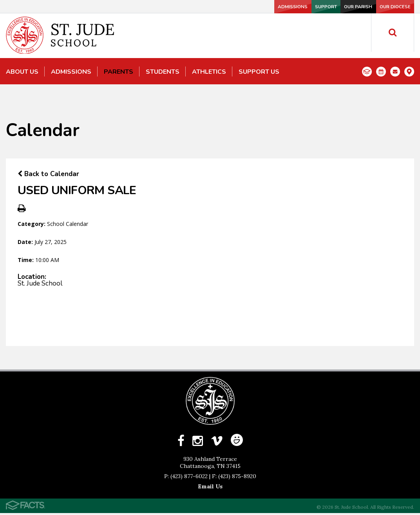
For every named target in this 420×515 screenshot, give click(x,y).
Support (284, 6)
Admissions (232, 6)
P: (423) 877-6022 (186, 478)
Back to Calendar (48, 174)
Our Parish (336, 6)
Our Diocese (388, 6)
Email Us (210, 488)
